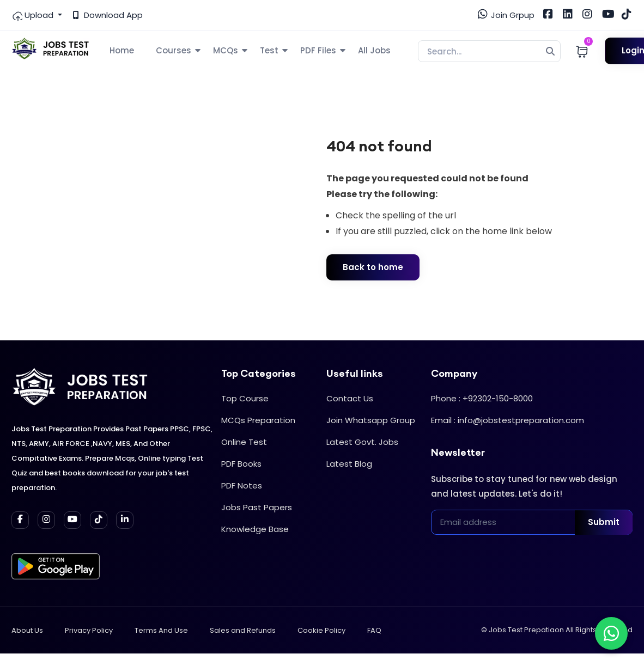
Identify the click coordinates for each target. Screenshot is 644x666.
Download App (108, 15)
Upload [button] (34, 15)
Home (122, 50)
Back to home (373, 267)
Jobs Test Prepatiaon (526, 630)
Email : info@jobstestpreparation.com (508, 420)
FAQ (374, 630)
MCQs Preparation (258, 420)
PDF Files (318, 50)
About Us (27, 630)
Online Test (244, 442)
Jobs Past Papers (257, 507)
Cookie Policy (321, 630)
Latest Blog (349, 464)
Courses (174, 50)
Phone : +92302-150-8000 (482, 398)
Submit (604, 522)
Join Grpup (506, 15)
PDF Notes (242, 485)
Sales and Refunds (243, 630)
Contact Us (350, 398)
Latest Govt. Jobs (362, 442)
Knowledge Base (255, 529)
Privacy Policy (89, 630)
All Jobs (374, 50)
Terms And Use (161, 630)
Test (269, 50)
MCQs (226, 50)
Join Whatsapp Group (371, 420)
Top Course (245, 398)
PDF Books (241, 464)
